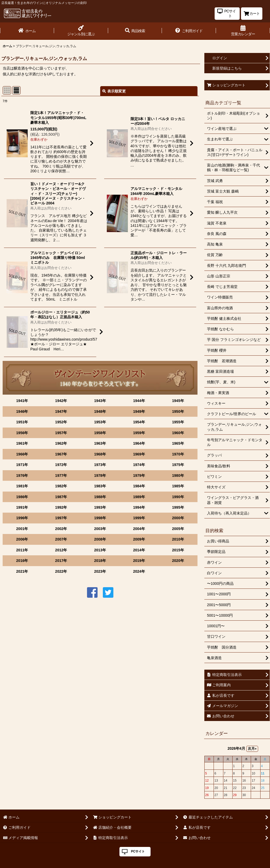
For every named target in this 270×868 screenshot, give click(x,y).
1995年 (178, 507)
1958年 (100, 433)
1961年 (22, 443)
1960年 (178, 433)
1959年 (139, 433)
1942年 (61, 401)
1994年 (139, 507)
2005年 (178, 529)
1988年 (100, 497)
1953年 (100, 422)
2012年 (61, 550)
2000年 (178, 518)
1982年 (61, 486)
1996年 (22, 518)
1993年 (100, 507)
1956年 (22, 433)
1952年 (61, 422)
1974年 (139, 465)
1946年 (22, 411)
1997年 (61, 518)
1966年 (22, 454)
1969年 (139, 454)
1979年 (139, 475)
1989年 (139, 497)
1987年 (61, 497)
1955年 (178, 422)
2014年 (139, 550)
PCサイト (138, 851)
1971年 (22, 465)
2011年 (22, 550)
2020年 (178, 561)
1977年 (61, 475)
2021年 (22, 571)
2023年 (100, 571)
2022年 (61, 571)
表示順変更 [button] (114, 91)
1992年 (61, 507)
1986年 (22, 497)
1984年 (139, 486)
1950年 (178, 411)
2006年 (22, 539)
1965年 (178, 443)
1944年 (139, 401)
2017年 (61, 561)
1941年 (22, 401)
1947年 (61, 411)
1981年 (22, 486)
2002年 (61, 529)
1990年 (178, 497)
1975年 (178, 465)
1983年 (100, 486)
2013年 (100, 550)
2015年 (178, 550)
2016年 (22, 561)
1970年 (178, 454)
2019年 (139, 561)
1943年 (100, 401)
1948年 (100, 411)
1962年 (61, 443)
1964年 (139, 443)
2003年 (100, 529)
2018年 (100, 561)
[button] (135, 31)
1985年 (178, 486)
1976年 (22, 475)
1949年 (139, 411)
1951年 (22, 422)
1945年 (178, 401)
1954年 (139, 422)
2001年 (22, 529)
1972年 (61, 465)
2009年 (139, 539)
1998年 (100, 518)
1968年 (100, 454)
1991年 (22, 507)
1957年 (61, 433)
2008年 (100, 539)
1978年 (100, 475)
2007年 (61, 539)
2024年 (139, 571)
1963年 (100, 443)
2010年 (178, 539)
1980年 (178, 475)
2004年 (139, 529)
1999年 (139, 518)
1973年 (100, 465)
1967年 (61, 454)
